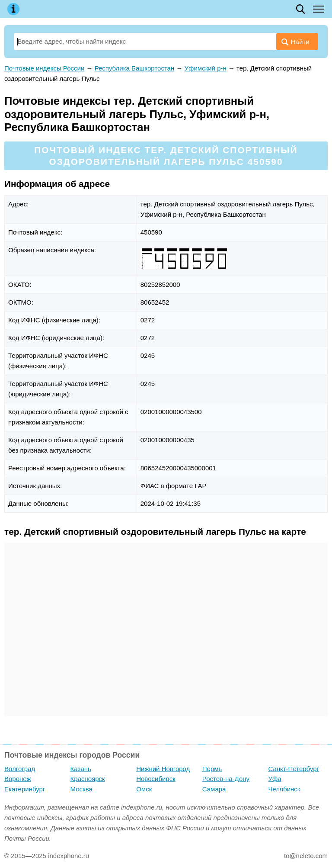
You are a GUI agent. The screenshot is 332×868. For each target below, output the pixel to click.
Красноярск (88, 779)
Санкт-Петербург (294, 769)
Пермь (212, 769)
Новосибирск (156, 779)
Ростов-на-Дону (226, 779)
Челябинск (284, 789)
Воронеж (18, 779)
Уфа (275, 779)
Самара (214, 789)
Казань (81, 769)
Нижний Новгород (163, 769)
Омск (144, 789)
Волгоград (20, 769)
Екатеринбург (25, 789)
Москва (81, 789)
